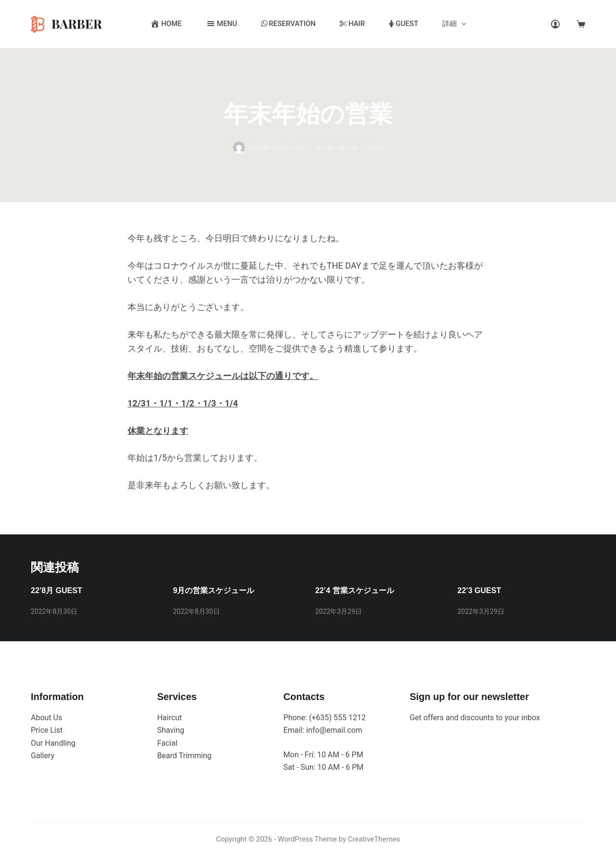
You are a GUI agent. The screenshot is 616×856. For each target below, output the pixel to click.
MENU (222, 24)
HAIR (352, 24)
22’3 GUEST (480, 590)
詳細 (456, 24)
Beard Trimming (184, 756)
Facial (167, 743)
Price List (47, 730)
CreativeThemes (374, 839)
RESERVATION (289, 24)
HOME (166, 24)
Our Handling (53, 743)
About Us (46, 718)
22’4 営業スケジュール (355, 590)
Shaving (170, 730)
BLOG (376, 148)
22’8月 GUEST (57, 590)
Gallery (43, 756)
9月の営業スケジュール (214, 590)
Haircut (169, 718)
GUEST (404, 24)
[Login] (555, 24)
